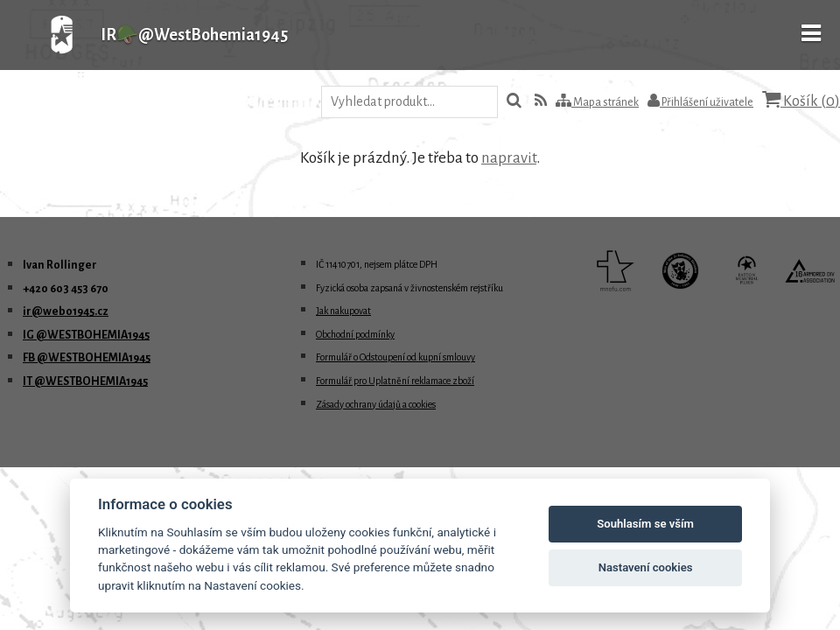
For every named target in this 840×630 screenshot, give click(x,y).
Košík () (801, 100)
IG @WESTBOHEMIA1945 (86, 335)
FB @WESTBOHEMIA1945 (87, 358)
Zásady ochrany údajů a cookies (376, 404)
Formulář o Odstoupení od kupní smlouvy (395, 357)
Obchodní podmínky (355, 334)
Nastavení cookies (646, 567)
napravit (509, 158)
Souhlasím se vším (645, 524)
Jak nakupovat (343, 311)
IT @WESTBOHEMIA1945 (85, 381)
